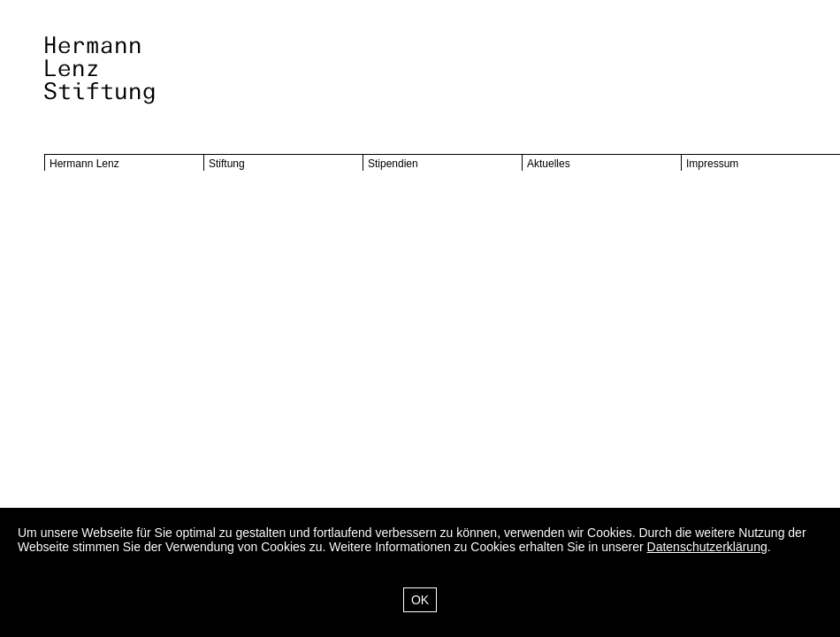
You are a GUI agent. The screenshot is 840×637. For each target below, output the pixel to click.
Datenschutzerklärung (707, 547)
